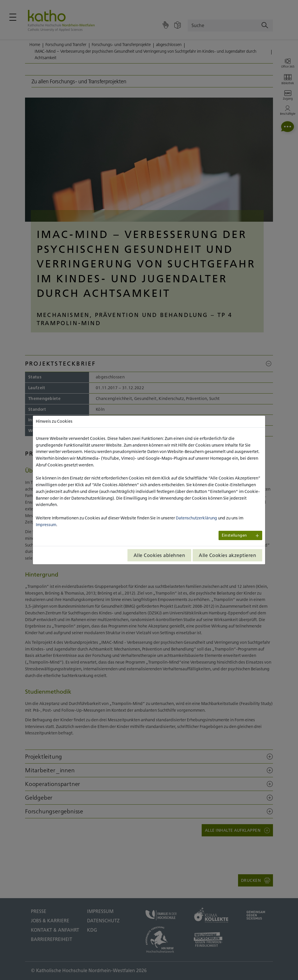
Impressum (46, 525)
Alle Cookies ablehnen (159, 555)
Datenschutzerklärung (196, 518)
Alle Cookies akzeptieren (227, 555)
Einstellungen (234, 535)
